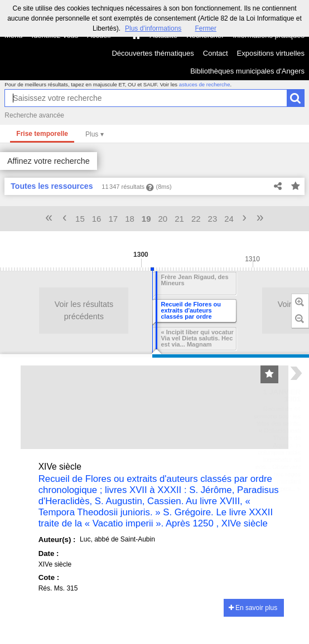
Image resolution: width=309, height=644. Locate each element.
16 (97, 219)
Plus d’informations (153, 28)
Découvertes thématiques (153, 53)
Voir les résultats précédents (50, 310)
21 (179, 219)
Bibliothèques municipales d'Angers (247, 71)
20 (163, 219)
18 (130, 219)
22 (196, 219)
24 (229, 219)
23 (213, 219)
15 (80, 219)
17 (113, 219)
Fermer (206, 28)
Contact (216, 53)
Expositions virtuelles (271, 53)
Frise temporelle (42, 134)
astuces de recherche (205, 84)
